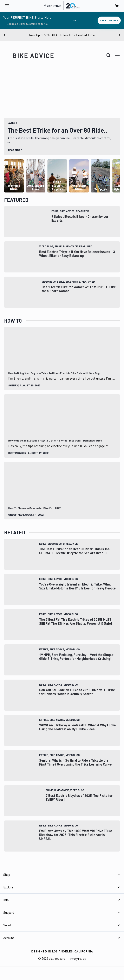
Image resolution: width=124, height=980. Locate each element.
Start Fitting (109, 20)
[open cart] (117, 6)
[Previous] (4, 35)
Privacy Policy (77, 959)
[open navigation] (7, 6)
